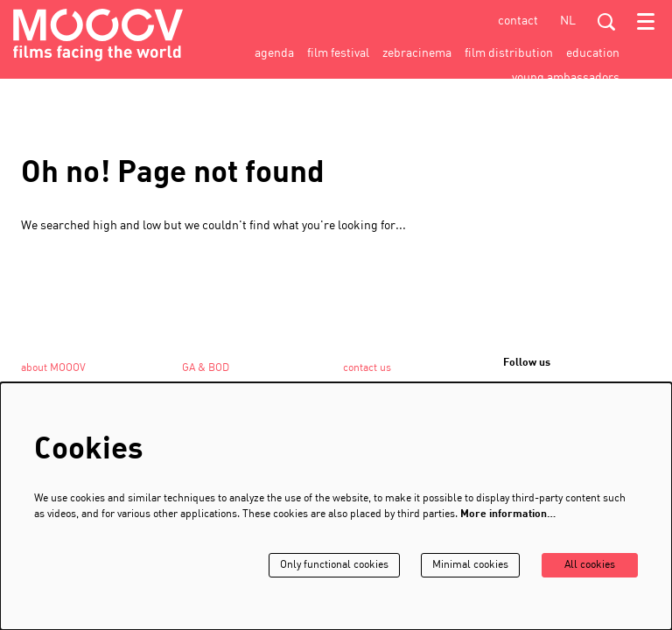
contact (518, 21)
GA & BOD (206, 368)
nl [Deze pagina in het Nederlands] (568, 21)
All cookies (590, 565)
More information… (508, 514)
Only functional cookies (334, 565)
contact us (367, 368)
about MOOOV (53, 368)
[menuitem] (274, 54)
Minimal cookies (470, 565)
